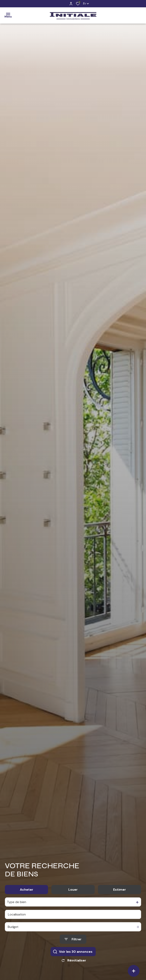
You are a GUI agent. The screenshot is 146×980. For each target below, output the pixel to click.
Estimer (120, 891)
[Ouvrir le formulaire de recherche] (73, 941)
